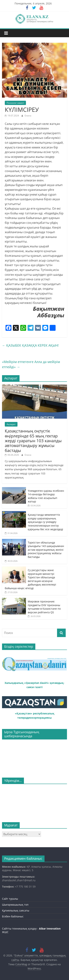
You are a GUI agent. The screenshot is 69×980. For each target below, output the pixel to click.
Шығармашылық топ (15, 905)
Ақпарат (11, 424)
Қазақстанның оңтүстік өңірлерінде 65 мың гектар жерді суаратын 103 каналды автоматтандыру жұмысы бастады (33, 441)
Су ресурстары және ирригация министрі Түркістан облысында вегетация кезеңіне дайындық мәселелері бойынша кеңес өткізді (30, 579)
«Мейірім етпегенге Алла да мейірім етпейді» (31, 364)
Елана (28, 116)
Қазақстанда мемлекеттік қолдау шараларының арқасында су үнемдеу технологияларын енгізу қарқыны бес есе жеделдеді (45, 522)
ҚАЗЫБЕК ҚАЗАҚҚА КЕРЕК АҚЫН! (30, 345)
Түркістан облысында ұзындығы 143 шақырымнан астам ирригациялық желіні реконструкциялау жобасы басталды (46, 550)
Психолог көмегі (15, 103)
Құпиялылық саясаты (16, 910)
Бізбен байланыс (13, 916)
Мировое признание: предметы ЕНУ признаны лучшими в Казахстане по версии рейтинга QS (44, 607)
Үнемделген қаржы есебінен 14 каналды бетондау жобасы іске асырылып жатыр (46, 496)
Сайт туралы (10, 899)
